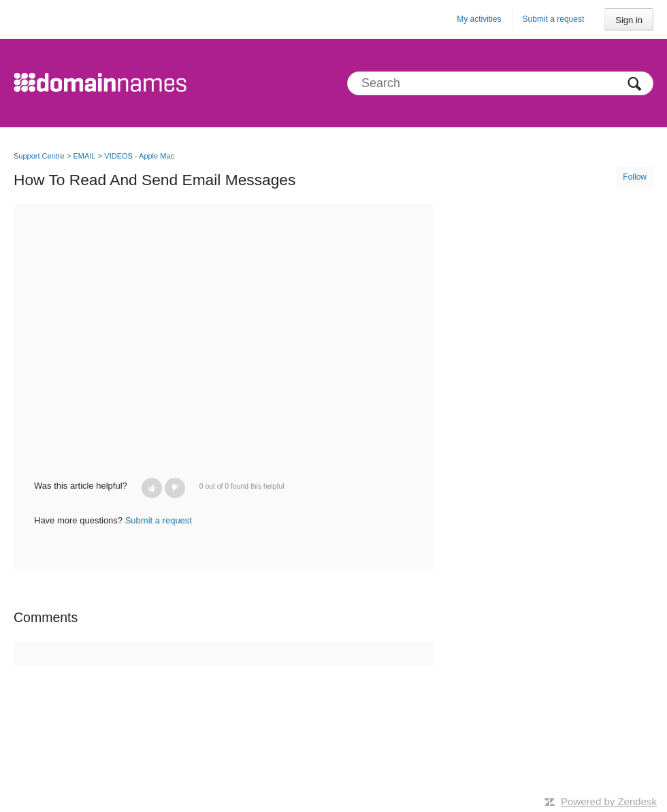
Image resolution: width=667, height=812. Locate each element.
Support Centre (39, 156)
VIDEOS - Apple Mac (139, 156)
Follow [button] (635, 177)
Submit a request (554, 19)
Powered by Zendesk (609, 801)
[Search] (500, 83)
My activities (479, 19)
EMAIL (84, 156)
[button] (152, 488)
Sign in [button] (629, 20)
